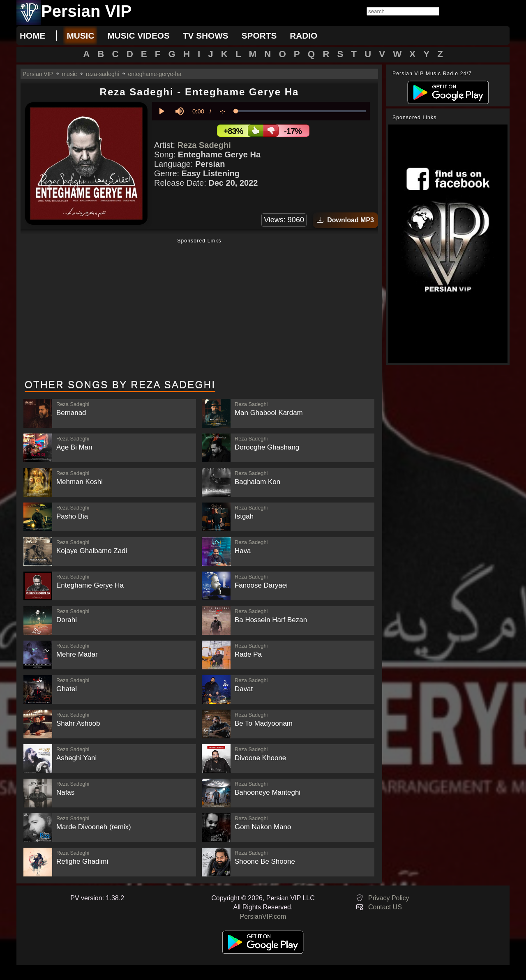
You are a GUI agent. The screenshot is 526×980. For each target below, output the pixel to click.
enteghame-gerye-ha (155, 74)
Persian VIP (38, 74)
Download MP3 (345, 220)
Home (32, 36)
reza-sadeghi (103, 74)
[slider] (301, 111)
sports (259, 36)
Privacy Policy (389, 898)
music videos (138, 36)
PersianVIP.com (263, 917)
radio (303, 36)
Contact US (385, 907)
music (80, 36)
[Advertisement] (199, 309)
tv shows (206, 36)
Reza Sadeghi (204, 145)
